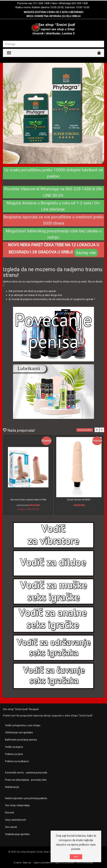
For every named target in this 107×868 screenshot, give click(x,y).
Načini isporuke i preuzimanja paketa (26, 798)
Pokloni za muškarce (17, 761)
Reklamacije (12, 787)
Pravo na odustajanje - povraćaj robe (26, 780)
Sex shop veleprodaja (17, 805)
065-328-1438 (80, 3)
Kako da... (27, 863)
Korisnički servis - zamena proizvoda (26, 773)
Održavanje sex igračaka (19, 732)
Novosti (10, 813)
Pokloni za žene (14, 754)
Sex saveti (11, 827)
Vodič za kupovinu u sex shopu (23, 725)
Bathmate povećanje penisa (21, 740)
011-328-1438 (41, 3)
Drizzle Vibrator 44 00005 (79, 500)
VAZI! (76, 857)
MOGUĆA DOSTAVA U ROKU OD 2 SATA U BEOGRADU (54, 12)
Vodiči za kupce (14, 747)
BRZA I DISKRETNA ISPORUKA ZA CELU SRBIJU (54, 16)
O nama (17, 863)
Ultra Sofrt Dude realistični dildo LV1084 (28, 500)
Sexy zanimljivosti (15, 820)
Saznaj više (86, 253)
